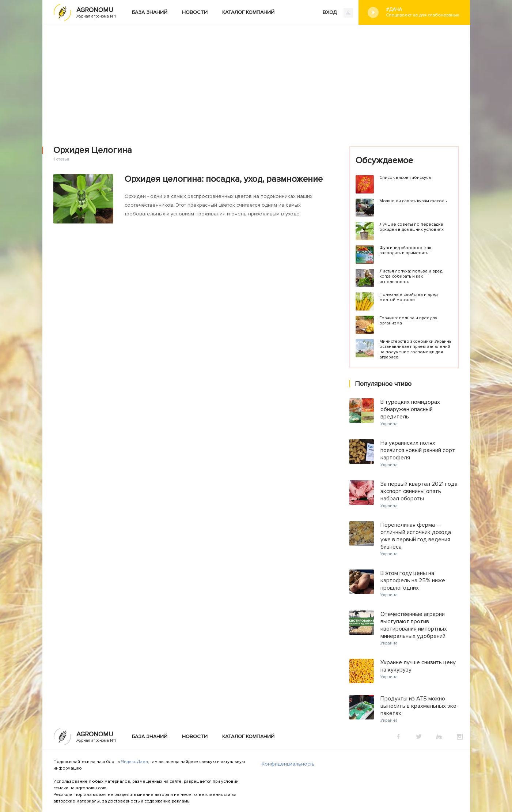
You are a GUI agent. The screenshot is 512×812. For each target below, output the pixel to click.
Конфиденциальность (288, 764)
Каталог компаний (248, 12)
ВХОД (338, 13)
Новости (195, 12)
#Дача (422, 12)
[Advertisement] (256, 80)
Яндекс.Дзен (134, 762)
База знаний (150, 12)
